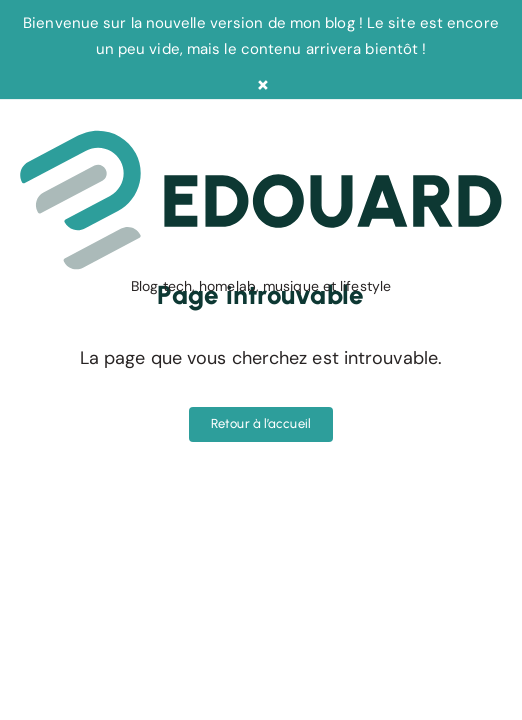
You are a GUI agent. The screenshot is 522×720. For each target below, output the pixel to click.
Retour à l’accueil (261, 423)
